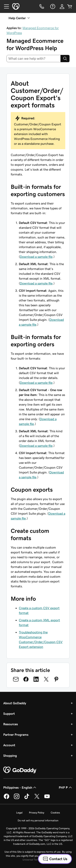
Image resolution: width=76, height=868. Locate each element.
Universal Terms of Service (38, 860)
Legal (19, 813)
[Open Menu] (5, 6)
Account (9, 745)
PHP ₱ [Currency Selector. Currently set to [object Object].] (66, 787)
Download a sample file (36, 257)
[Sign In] (62, 6)
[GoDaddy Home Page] (20, 770)
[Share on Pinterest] (56, 679)
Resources (11, 724)
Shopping (10, 756)
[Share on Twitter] (46, 679)
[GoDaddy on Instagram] (17, 798)
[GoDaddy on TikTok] (27, 798)
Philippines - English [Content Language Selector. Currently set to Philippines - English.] (20, 787)
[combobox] (34, 59)
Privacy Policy (37, 813)
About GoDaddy (15, 703)
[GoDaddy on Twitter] (37, 798)
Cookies (55, 813)
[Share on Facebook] (26, 679)
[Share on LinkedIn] (36, 679)
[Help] (52, 6)
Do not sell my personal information (38, 820)
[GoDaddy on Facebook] (6, 798)
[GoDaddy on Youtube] (47, 798)
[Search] (65, 59)
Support (9, 714)
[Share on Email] (16, 679)
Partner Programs (16, 735)
